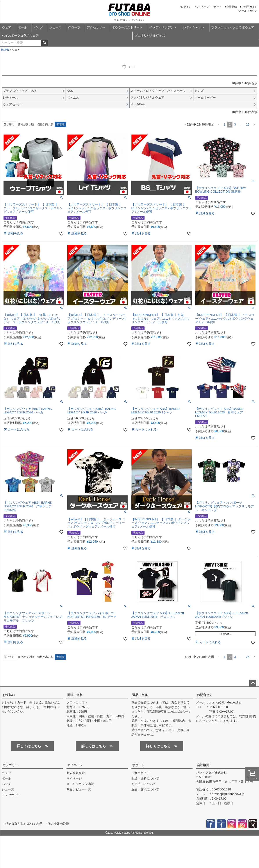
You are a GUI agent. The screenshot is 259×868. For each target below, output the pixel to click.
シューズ (55, 27)
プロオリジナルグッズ (150, 35)
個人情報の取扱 (58, 824)
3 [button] (235, 124)
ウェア (7, 27)
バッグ (38, 27)
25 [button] (248, 124)
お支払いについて (144, 784)
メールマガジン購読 (80, 784)
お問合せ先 (205, 695)
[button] (219, 125)
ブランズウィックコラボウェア (233, 27)
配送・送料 (75, 695)
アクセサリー (96, 27)
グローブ (74, 27)
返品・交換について (145, 789)
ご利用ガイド (249, 7)
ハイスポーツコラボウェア (20, 35)
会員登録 (232, 7)
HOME (5, 50)
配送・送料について (145, 778)
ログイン (186, 7)
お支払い (9, 695)
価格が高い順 (45, 124)
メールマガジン (248, 11)
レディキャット (194, 27)
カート (218, 7)
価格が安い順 (26, 124)
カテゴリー (10, 765)
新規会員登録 (76, 773)
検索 (45, 43)
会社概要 (203, 765)
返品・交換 (140, 695)
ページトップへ (253, 683)
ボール (22, 27)
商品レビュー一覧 (79, 789)
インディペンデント (163, 27)
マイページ (203, 7)
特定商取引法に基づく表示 (24, 824)
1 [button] (225, 124)
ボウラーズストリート (127, 27)
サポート (138, 765)
